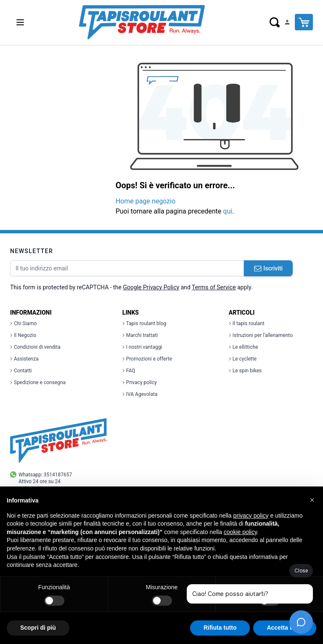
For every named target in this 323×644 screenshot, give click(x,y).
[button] (312, 500)
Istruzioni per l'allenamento (261, 335)
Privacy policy (140, 382)
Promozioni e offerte (147, 359)
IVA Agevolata (140, 394)
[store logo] (142, 22)
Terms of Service (214, 287)
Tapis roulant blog (144, 323)
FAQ (129, 371)
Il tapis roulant (247, 323)
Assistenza (24, 359)
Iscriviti (268, 268)
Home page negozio (146, 201)
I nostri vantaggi (142, 347)
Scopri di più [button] (38, 628)
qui (228, 211)
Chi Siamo (23, 323)
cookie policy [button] (240, 532)
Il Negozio (23, 335)
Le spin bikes (245, 371)
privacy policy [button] (251, 516)
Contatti (21, 371)
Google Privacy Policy (151, 287)
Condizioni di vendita (35, 347)
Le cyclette (243, 359)
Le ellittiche (244, 347)
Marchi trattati (140, 335)
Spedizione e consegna (38, 382)
